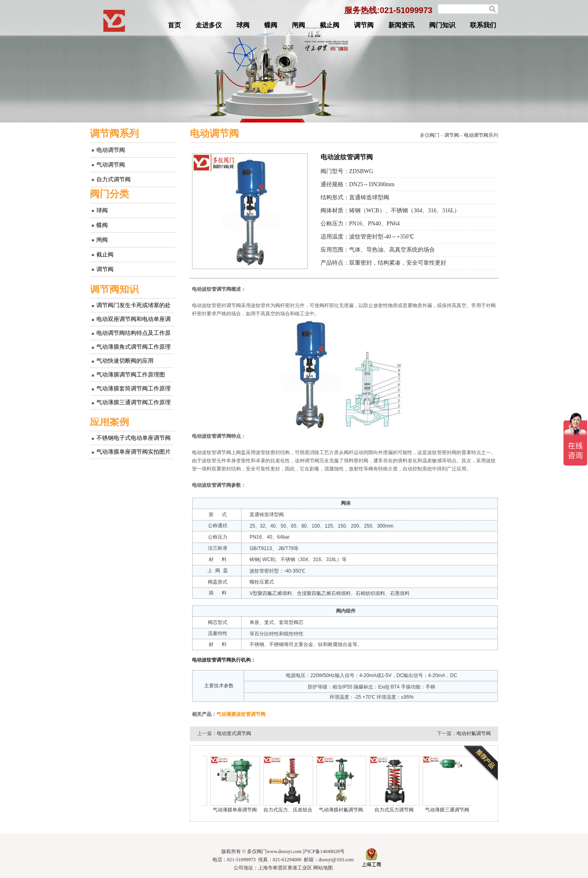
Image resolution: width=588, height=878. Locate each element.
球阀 (243, 25)
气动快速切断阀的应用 (125, 361)
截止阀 (330, 25)
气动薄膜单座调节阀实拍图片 (134, 452)
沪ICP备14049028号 (324, 851)
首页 (174, 25)
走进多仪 (209, 25)
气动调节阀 (111, 165)
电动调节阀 (111, 150)
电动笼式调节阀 (234, 733)
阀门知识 (442, 25)
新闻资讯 (401, 25)
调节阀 (364, 25)
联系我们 (483, 25)
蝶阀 (271, 25)
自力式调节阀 (114, 179)
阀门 (434, 135)
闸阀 (298, 25)
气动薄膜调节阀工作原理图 (131, 375)
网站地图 (323, 868)
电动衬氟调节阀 (474, 733)
